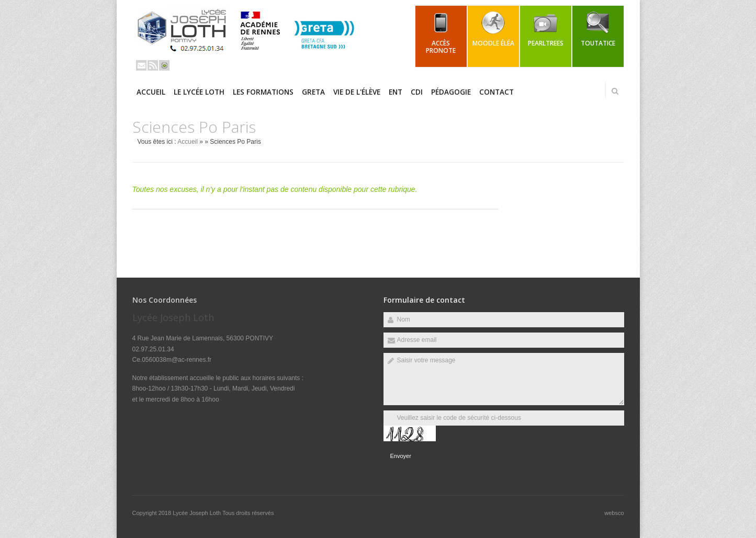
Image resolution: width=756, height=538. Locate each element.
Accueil (151, 92)
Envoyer (401, 456)
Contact (497, 92)
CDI (417, 92)
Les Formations (263, 92)
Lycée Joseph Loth (198, 513)
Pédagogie (451, 92)
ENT (396, 92)
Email (141, 65)
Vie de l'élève (357, 92)
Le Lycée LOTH (199, 92)
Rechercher (615, 91)
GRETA (313, 92)
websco (614, 513)
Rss (153, 65)
